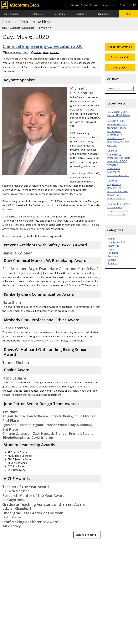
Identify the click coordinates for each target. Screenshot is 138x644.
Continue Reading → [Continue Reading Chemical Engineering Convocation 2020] (87, 535)
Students (75, 5)
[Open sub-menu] (130, 5)
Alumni (96, 5)
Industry (114, 5)
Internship (113, 246)
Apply (129, 14)
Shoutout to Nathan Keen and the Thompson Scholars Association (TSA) (119, 209)
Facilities (80, 14)
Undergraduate (11, 14)
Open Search (135, 5)
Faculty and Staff (117, 242)
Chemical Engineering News (27, 22)
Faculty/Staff (86, 5)
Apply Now (120, 68)
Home (4, 27)
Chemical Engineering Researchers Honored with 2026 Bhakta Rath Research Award (118, 190)
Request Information (120, 47)
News (45, 52)
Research (58, 14)
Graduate (36, 14)
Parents (105, 5)
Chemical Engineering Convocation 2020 (43, 46)
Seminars (113, 256)
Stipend (112, 260)
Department (103, 14)
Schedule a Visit (120, 57)
